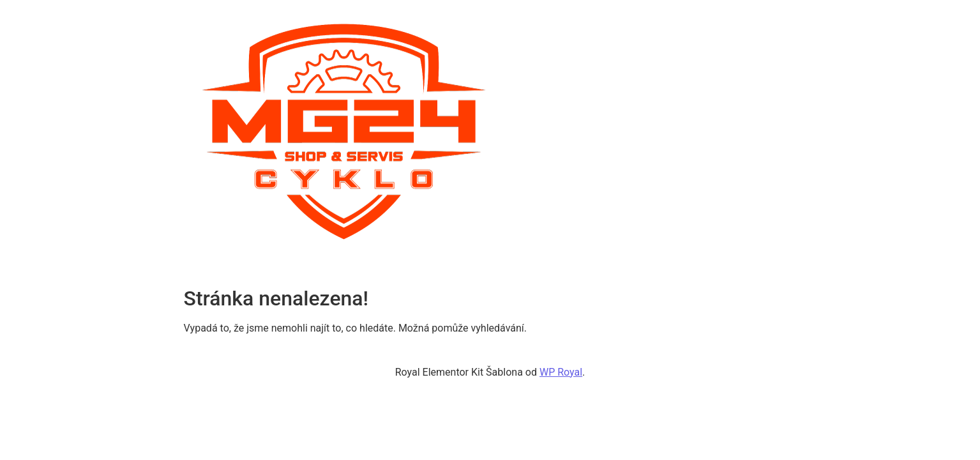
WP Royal (561, 372)
